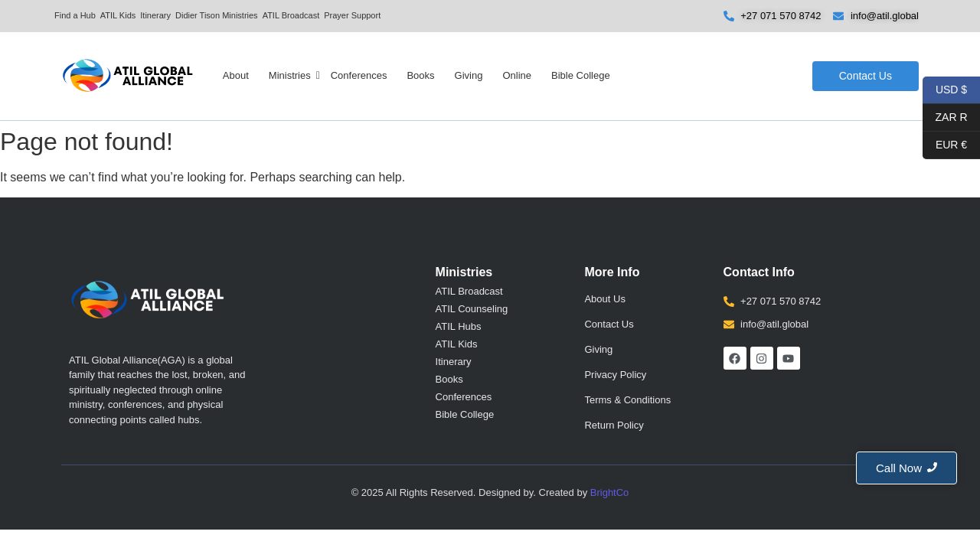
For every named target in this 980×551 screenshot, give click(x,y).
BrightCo (610, 492)
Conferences (359, 75)
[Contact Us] (866, 76)
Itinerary (155, 15)
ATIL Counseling (472, 309)
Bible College (581, 75)
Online (517, 75)
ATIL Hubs (459, 326)
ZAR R (945, 118)
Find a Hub (75, 15)
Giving (469, 75)
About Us (604, 299)
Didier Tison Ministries (217, 15)
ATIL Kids (118, 15)
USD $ (951, 90)
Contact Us (609, 324)
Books (420, 75)
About (236, 75)
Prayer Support (352, 15)
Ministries (290, 75)
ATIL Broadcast (291, 15)
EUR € (945, 145)
